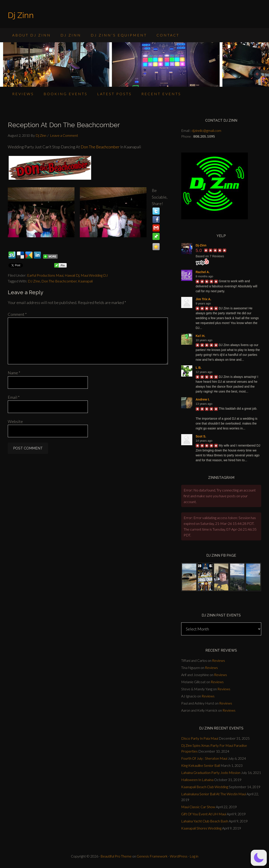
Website (15, 421)
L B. (199, 368)
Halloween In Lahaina (197, 780)
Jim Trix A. (203, 299)
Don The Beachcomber (100, 147)
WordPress (179, 856)
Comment (17, 314)
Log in (194, 856)
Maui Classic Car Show (198, 807)
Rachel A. (203, 272)
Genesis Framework (152, 856)
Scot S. (201, 436)
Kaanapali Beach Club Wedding (205, 787)
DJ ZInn (34, 281)
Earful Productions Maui (45, 275)
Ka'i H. (200, 336)
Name (14, 373)
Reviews (219, 660)
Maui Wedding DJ (94, 275)
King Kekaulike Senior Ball (201, 765)
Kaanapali (85, 281)
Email (14, 397)
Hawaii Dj (72, 275)
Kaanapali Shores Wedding (201, 828)
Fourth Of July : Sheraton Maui (204, 758)
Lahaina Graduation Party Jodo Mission (211, 772)
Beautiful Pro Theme (116, 856)
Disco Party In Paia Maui (200, 738)
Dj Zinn (21, 15)
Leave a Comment (64, 135)
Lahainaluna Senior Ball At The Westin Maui (214, 794)
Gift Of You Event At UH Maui (204, 814)
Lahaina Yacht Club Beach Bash (205, 821)
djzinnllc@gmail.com (206, 130)
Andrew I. (203, 399)
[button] (259, 858)
